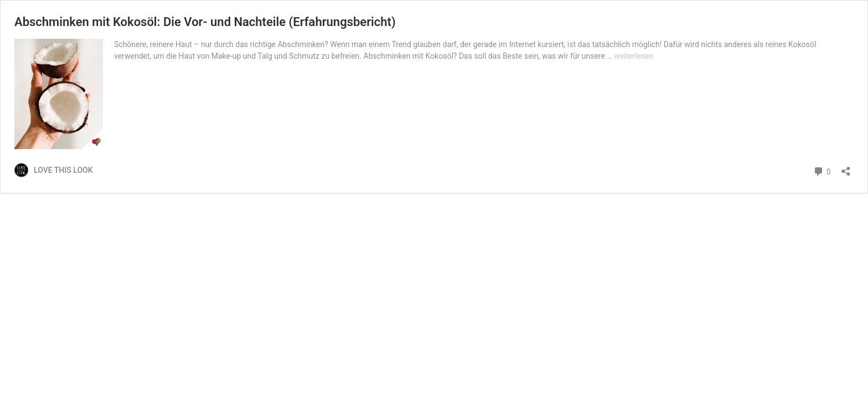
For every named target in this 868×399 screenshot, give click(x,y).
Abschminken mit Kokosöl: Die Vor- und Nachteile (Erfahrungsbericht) (205, 22)
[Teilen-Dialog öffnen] (846, 168)
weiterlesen (634, 56)
